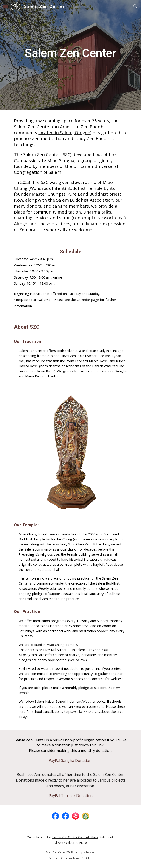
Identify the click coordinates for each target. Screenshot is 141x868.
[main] (70, 55)
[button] (6, 6)
